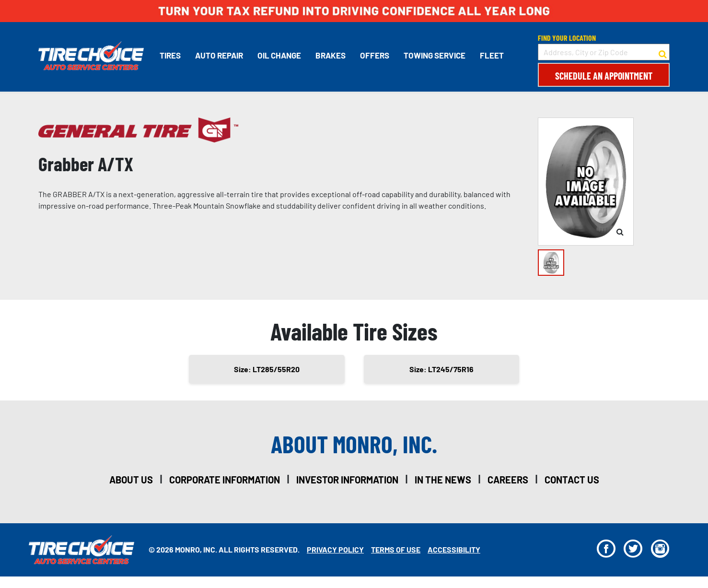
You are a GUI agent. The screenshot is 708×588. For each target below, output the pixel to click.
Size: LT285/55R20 (267, 369)
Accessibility (454, 549)
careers (508, 480)
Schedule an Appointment (604, 76)
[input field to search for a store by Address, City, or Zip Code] (604, 52)
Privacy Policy (335, 549)
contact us (572, 480)
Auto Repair (219, 55)
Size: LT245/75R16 (441, 369)
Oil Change (279, 55)
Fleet (492, 55)
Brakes (331, 55)
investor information (347, 480)
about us (131, 480)
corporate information (225, 480)
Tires (170, 55)
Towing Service (435, 55)
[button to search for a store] (663, 52)
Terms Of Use (396, 549)
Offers (375, 55)
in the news (443, 480)
